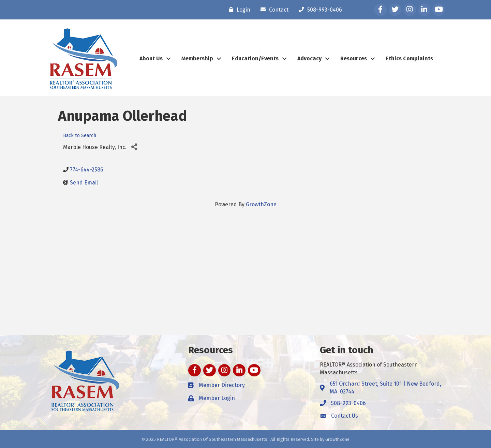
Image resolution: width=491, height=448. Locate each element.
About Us (151, 58)
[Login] (238, 10)
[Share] (134, 147)
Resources (354, 58)
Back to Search (80, 136)
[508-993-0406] (319, 10)
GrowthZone (261, 204)
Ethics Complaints (409, 58)
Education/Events (255, 58)
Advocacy (309, 58)
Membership (197, 58)
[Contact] (273, 10)
